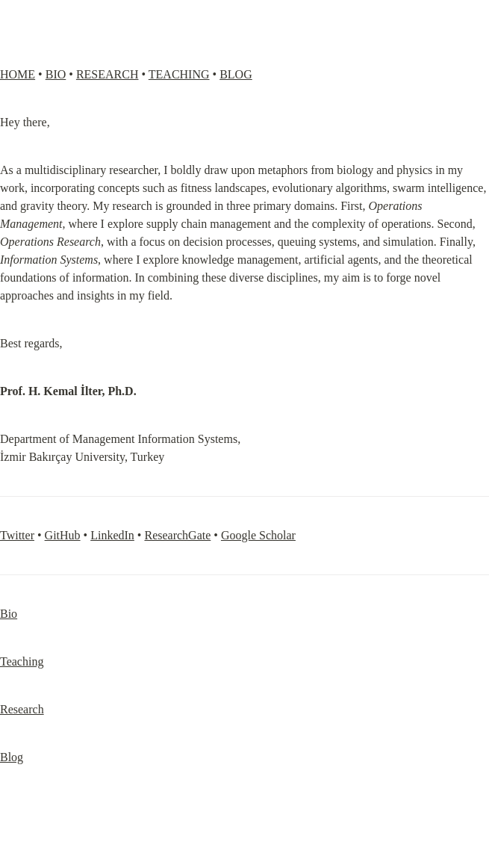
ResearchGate (177, 535)
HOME (18, 74)
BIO (56, 74)
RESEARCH (108, 74)
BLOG (236, 74)
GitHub (63, 535)
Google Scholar (258, 535)
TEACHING (179, 74)
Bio (9, 614)
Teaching (22, 661)
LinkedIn (112, 535)
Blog (12, 757)
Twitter (17, 535)
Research (22, 709)
